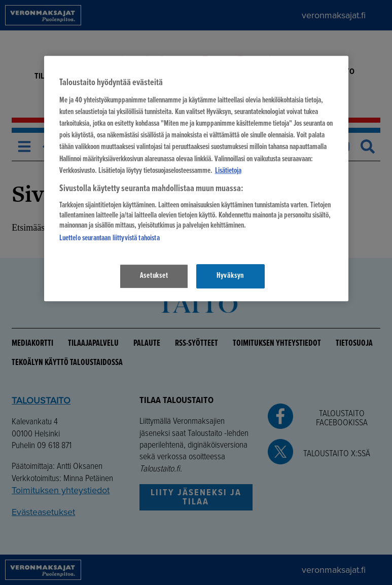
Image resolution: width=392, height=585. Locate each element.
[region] (196, 178)
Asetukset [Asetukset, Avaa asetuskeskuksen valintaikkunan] (154, 276)
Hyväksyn (230, 276)
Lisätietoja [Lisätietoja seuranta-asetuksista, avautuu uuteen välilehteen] (228, 171)
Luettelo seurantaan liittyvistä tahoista (110, 239)
